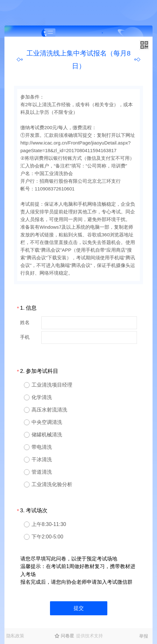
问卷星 (68, 636)
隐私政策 (15, 636)
